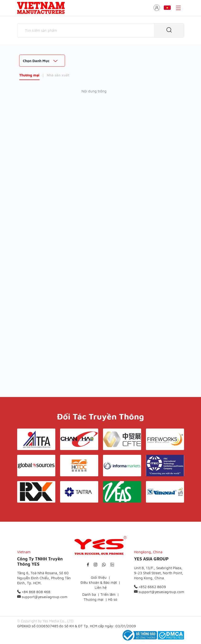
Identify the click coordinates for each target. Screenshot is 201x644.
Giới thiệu (99, 577)
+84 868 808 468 (34, 592)
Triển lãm (108, 594)
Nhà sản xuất (56, 75)
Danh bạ (89, 594)
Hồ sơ (113, 599)
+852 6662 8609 (150, 587)
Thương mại (27, 75)
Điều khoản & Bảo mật (99, 582)
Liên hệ (101, 588)
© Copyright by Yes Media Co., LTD (45, 621)
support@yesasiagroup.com (42, 597)
